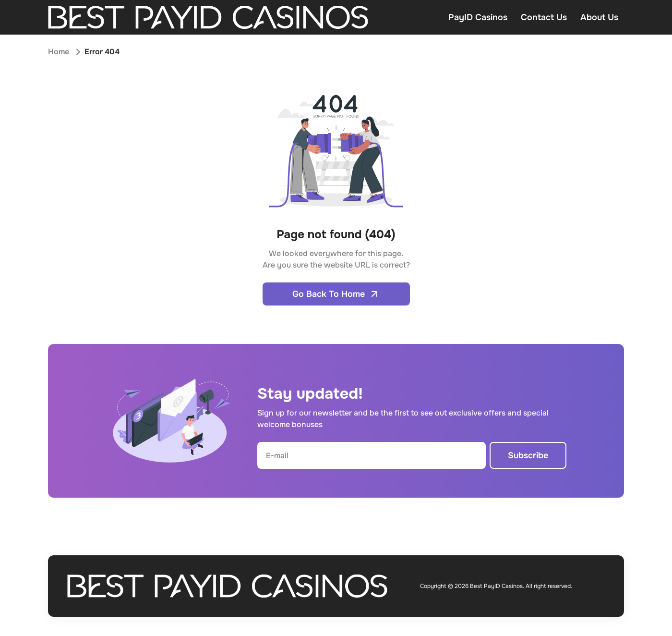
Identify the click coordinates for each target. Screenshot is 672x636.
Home (59, 52)
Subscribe (528, 455)
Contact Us (544, 17)
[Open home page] (208, 17)
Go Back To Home (336, 294)
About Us (599, 17)
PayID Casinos (478, 17)
